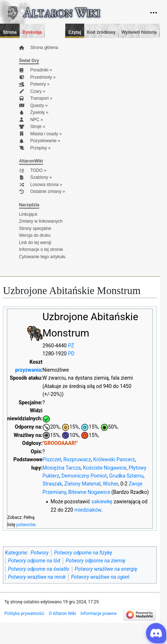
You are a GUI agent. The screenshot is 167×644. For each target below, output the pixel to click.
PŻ (71, 346)
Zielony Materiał (82, 484)
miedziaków (88, 510)
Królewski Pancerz (114, 459)
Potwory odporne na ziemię (96, 561)
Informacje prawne (99, 614)
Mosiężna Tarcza (62, 468)
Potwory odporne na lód (34, 561)
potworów (26, 525)
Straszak (52, 484)
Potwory (40, 553)
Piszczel (52, 459)
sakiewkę (102, 501)
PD (71, 354)
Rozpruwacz (77, 459)
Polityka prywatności (24, 614)
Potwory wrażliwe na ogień (100, 577)
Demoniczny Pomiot (84, 476)
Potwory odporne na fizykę (83, 553)
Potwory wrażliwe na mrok (37, 577)
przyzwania (28, 370)
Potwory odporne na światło (39, 569)
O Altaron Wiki (62, 614)
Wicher (110, 484)
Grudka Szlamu (126, 476)
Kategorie (16, 553)
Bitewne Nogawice (89, 492)
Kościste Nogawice (105, 468)
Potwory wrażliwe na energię (106, 569)
